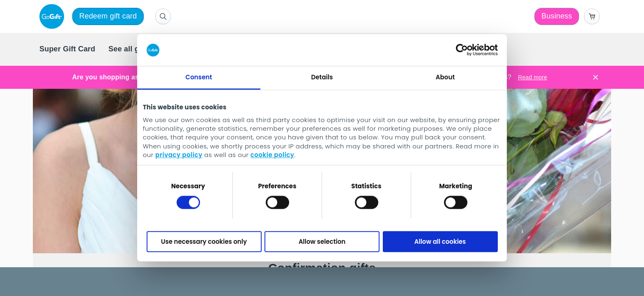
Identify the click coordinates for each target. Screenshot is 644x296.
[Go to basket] (592, 16)
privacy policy (179, 155)
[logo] (53, 16)
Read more (532, 77)
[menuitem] (67, 49)
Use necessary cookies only (204, 242)
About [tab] (445, 77)
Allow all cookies (440, 242)
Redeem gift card (108, 16)
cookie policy (273, 155)
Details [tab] (322, 77)
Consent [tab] (199, 77)
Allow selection (322, 242)
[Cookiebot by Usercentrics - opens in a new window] (462, 50)
